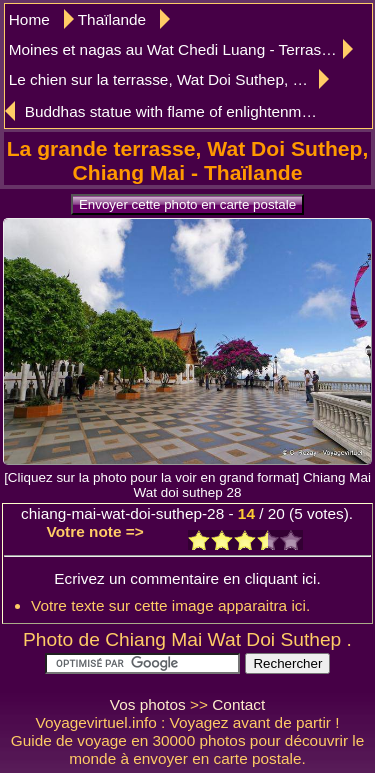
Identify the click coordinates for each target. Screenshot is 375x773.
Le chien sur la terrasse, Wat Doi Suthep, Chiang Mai (169, 79)
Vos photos (148, 704)
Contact (238, 704)
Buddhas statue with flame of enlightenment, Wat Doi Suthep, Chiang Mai (176, 111)
